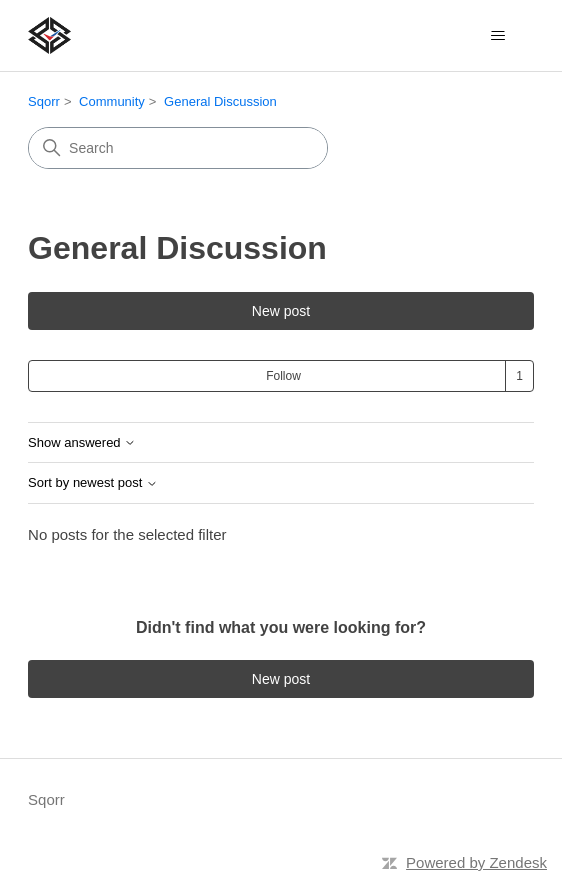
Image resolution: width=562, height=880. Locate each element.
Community (112, 101)
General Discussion (220, 101)
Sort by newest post (93, 483)
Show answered (82, 443)
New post (281, 311)
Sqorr (44, 101)
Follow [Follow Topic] (283, 376)
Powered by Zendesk (476, 862)
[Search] (178, 148)
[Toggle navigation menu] (498, 36)
